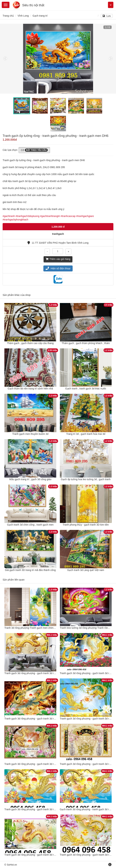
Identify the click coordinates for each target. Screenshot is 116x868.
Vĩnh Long (23, 16)
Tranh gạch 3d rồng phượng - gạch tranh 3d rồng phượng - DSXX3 (41, 764)
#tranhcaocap (68, 216)
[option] (58, 59)
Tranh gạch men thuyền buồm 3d (30, 434)
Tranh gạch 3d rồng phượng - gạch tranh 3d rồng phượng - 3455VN (41, 855)
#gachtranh (9, 216)
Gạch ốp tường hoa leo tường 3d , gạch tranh (86, 479)
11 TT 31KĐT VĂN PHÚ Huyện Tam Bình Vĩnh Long (58, 243)
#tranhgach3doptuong (27, 216)
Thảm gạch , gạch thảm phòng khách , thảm (86, 343)
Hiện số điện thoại (58, 268)
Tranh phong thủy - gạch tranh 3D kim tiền (86, 525)
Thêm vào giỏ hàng (58, 259)
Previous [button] (5, 59)
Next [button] (111, 59)
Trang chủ (8, 16)
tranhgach (58, 234)
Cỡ (34, 150)
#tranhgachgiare (85, 216)
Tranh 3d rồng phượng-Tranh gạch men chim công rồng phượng (39, 628)
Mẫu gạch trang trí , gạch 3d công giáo (30, 479)
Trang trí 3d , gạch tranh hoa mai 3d (86, 434)
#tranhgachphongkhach (15, 220)
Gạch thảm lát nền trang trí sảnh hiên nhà (30, 389)
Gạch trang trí (40, 16)
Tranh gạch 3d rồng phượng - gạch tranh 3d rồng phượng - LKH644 (41, 809)
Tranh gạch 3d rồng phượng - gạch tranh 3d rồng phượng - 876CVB (41, 719)
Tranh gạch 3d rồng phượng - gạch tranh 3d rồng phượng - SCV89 (41, 673)
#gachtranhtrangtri (50, 216)
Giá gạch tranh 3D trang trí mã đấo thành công (30, 570)
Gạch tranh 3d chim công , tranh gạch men (30, 525)
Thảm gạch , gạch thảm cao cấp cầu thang (30, 343)
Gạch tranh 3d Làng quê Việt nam (86, 570)
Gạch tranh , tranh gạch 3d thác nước (86, 389)
